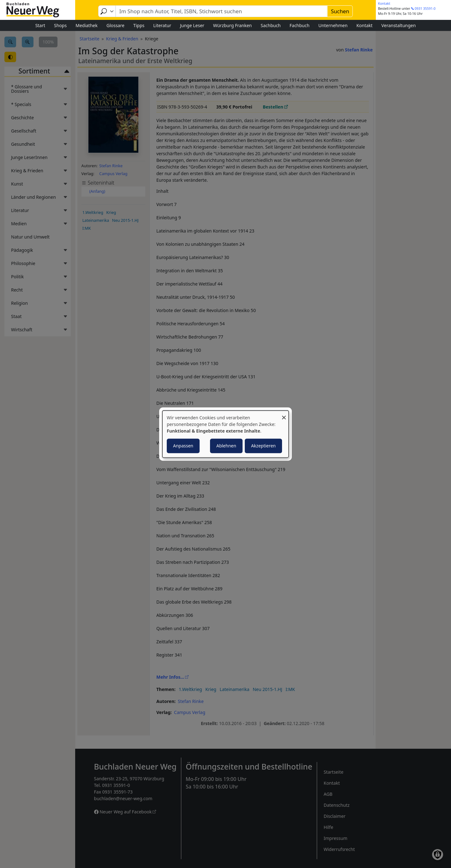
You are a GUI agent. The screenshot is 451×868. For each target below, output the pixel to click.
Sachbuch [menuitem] (271, 25)
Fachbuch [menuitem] (300, 25)
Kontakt (384, 3)
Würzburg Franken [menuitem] (232, 25)
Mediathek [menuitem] (87, 25)
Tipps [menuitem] (139, 25)
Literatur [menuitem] (162, 25)
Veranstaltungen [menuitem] (399, 25)
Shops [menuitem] (60, 25)
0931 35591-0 (425, 9)
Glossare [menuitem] (115, 25)
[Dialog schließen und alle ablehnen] (284, 414)
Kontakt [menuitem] (364, 25)
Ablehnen (226, 446)
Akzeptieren (263, 446)
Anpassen (183, 446)
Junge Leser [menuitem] (192, 25)
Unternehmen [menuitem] (333, 25)
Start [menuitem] (40, 25)
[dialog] (225, 434)
